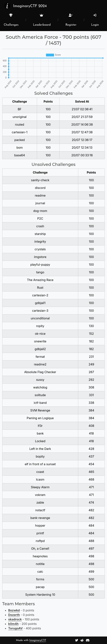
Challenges (11, 20)
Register (71, 20)
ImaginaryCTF (38, 640)
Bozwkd (14, 610)
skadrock (15, 619)
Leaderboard (42, 20)
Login (95, 20)
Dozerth (14, 615)
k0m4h (13, 624)
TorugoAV (15, 628)
